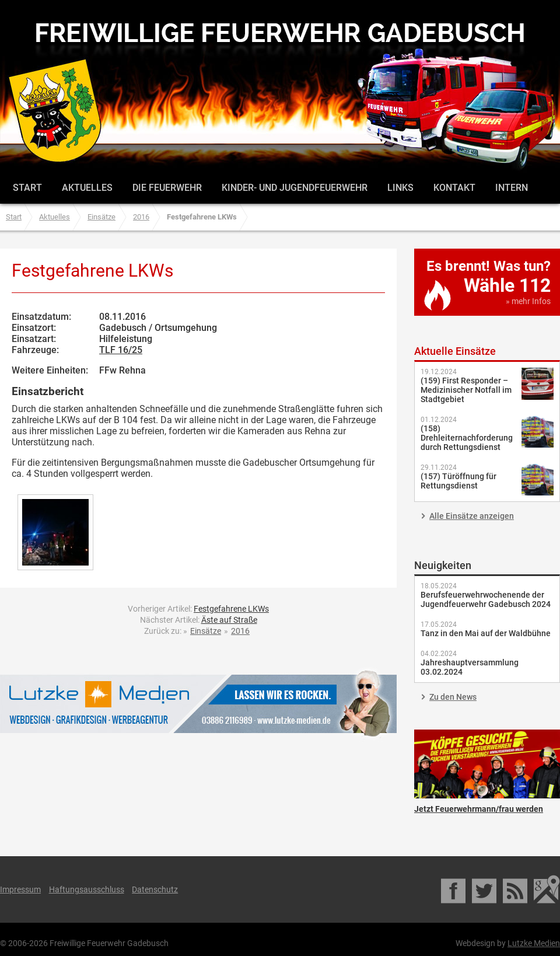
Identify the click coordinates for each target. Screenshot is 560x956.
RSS (516, 889)
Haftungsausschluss (87, 889)
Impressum (20, 889)
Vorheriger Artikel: (198, 609)
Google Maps (547, 889)
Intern (512, 188)
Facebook (454, 889)
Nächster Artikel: (199, 620)
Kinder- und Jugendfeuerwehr (295, 188)
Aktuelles (87, 188)
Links (400, 188)
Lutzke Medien (198, 704)
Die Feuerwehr (167, 188)
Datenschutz (155, 889)
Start (27, 188)
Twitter (485, 889)
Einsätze (101, 217)
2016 (141, 217)
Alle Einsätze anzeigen (472, 516)
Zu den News (453, 697)
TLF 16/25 (121, 350)
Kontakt (454, 188)
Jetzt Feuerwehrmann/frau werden (487, 764)
